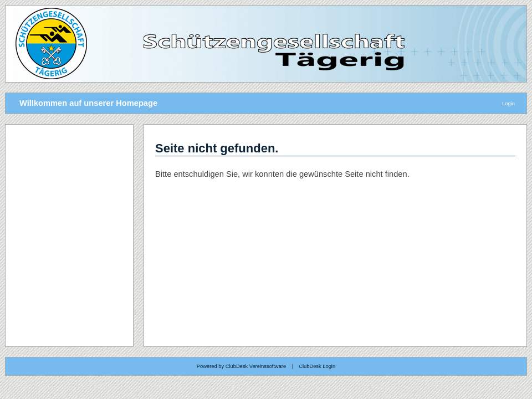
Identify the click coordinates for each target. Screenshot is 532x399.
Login (508, 104)
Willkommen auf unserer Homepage (88, 103)
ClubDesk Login (317, 366)
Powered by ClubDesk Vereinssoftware (241, 366)
